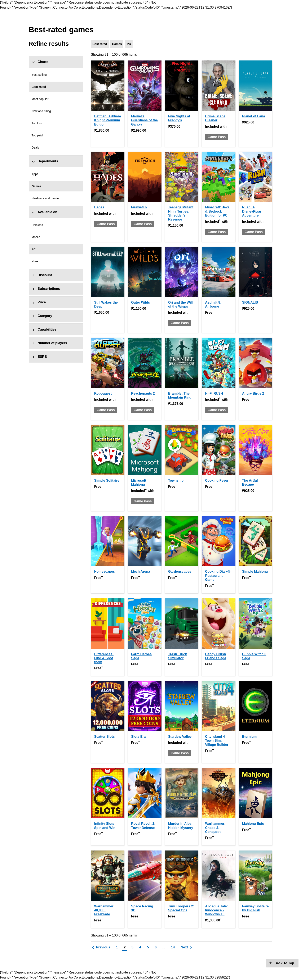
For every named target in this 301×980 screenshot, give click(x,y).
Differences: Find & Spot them (104, 658)
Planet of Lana (254, 116)
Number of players (49, 343)
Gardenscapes (180, 571)
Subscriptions (46, 289)
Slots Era (138, 737)
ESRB (39, 357)
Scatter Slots (105, 737)
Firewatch (139, 207)
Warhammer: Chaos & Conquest (215, 828)
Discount (42, 275)
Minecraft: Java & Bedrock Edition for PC (217, 211)
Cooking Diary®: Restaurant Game (218, 575)
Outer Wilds (141, 302)
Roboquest (103, 393)
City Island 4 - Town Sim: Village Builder (217, 741)
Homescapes (105, 571)
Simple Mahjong (255, 571)
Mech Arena (141, 571)
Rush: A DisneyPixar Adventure (252, 211)
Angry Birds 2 (253, 393)
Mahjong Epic (253, 824)
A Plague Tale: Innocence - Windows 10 (216, 910)
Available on (45, 212)
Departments (45, 161)
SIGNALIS (250, 302)
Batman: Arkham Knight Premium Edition (108, 120)
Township (176, 480)
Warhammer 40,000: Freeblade (104, 910)
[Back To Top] (282, 963)
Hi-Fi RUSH (214, 393)
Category (42, 316)
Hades (99, 207)
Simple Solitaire (107, 480)
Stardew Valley (180, 737)
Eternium (249, 737)
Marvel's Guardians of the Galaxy (144, 120)
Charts (40, 62)
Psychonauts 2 (143, 393)
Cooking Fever (217, 480)
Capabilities (44, 330)
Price (39, 302)
